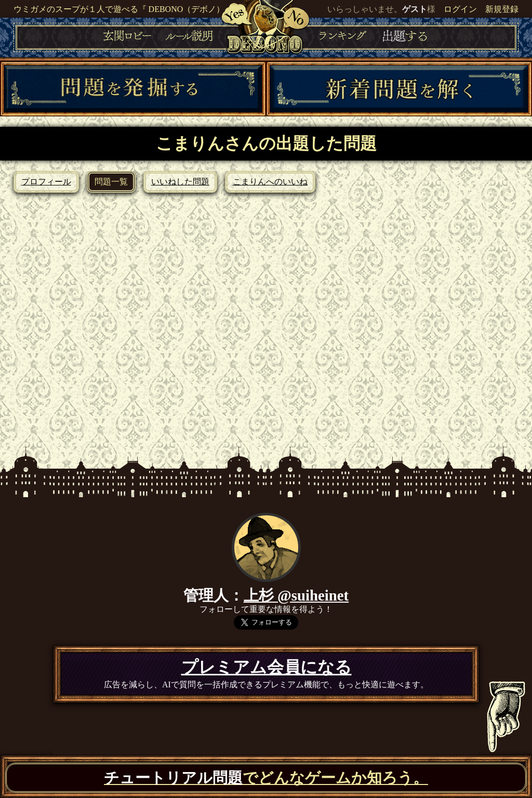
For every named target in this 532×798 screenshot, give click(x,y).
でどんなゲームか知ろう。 (266, 778)
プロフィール (46, 182)
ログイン (460, 9)
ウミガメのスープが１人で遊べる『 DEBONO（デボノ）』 (123, 9)
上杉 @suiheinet (296, 595)
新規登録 (502, 9)
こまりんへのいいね (270, 182)
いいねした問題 (180, 182)
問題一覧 (111, 182)
